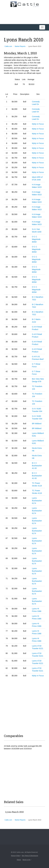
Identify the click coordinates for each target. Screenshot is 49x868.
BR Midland (37, 424)
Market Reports (20, 46)
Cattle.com (8, 46)
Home (19, 860)
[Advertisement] (24, 705)
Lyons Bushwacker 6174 (37, 501)
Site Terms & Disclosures (30, 856)
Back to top (27, 860)
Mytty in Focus (38, 124)
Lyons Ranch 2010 (14, 812)
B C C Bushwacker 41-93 (37, 466)
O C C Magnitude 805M (36, 239)
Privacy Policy (16, 856)
